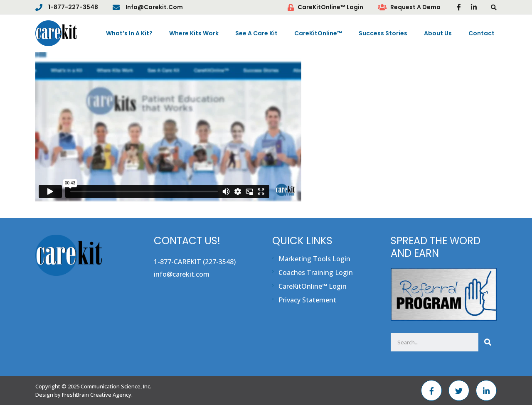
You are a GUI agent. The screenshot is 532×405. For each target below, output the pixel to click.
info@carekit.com (154, 7)
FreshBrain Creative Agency (97, 395)
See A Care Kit (256, 33)
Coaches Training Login (316, 272)
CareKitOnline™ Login (330, 7)
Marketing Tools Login (314, 259)
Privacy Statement (307, 300)
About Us (438, 33)
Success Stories (383, 33)
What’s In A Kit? (129, 33)
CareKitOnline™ (318, 33)
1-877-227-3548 (73, 7)
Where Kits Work (194, 33)
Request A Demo (415, 7)
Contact (482, 33)
